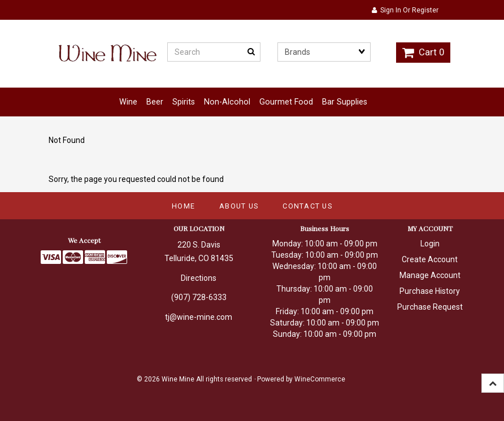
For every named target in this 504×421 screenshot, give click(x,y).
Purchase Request (430, 307)
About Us (239, 206)
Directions (199, 278)
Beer (155, 102)
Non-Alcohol (227, 102)
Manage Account (430, 275)
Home (183, 206)
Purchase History (430, 291)
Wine (128, 102)
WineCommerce (320, 379)
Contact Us (307, 206)
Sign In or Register (405, 10)
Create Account (430, 259)
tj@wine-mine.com (199, 317)
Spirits (184, 102)
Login (430, 244)
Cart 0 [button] (423, 52)
